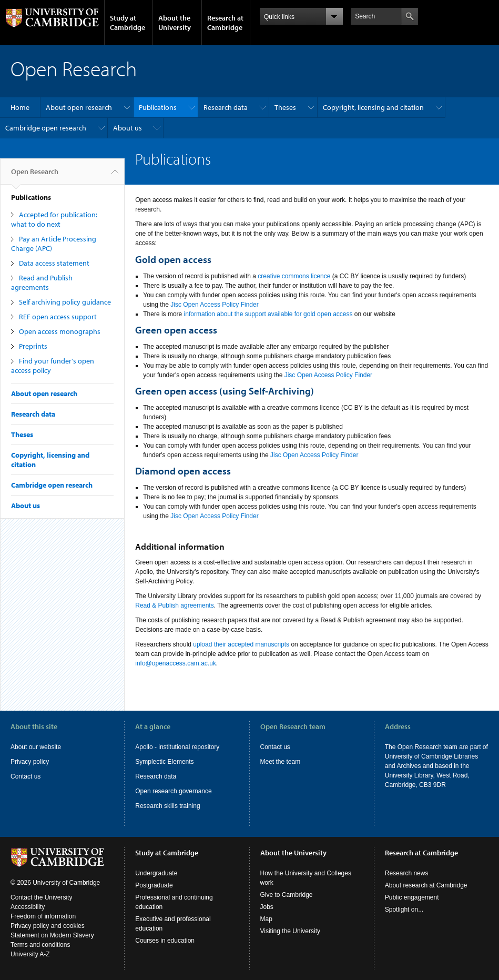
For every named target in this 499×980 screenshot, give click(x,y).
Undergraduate (156, 873)
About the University (175, 23)
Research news (407, 873)
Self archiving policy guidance (65, 302)
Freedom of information (43, 916)
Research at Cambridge (225, 23)
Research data (226, 107)
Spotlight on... (404, 910)
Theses (285, 107)
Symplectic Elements (164, 762)
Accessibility (28, 907)
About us (128, 128)
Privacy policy (30, 762)
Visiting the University (291, 931)
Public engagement (412, 897)
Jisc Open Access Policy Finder (214, 305)
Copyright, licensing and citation (373, 107)
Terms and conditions (40, 945)
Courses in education (165, 941)
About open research (79, 107)
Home (20, 107)
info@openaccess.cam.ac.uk (176, 663)
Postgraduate (154, 885)
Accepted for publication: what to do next (54, 219)
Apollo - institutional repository (177, 747)
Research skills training (167, 806)
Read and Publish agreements (42, 282)
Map (266, 919)
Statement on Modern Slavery (52, 935)
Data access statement (54, 263)
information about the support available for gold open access (267, 314)
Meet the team (281, 762)
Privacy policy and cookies (48, 926)
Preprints (33, 346)
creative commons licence (294, 276)
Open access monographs (60, 331)
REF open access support (58, 317)
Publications (158, 107)
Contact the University (41, 897)
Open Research (35, 176)
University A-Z (30, 954)
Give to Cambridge (287, 895)
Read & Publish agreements (174, 605)
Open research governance (173, 791)
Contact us (26, 776)
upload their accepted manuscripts (241, 644)
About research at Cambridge (426, 885)
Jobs (267, 907)
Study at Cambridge (128, 23)
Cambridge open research (46, 128)
